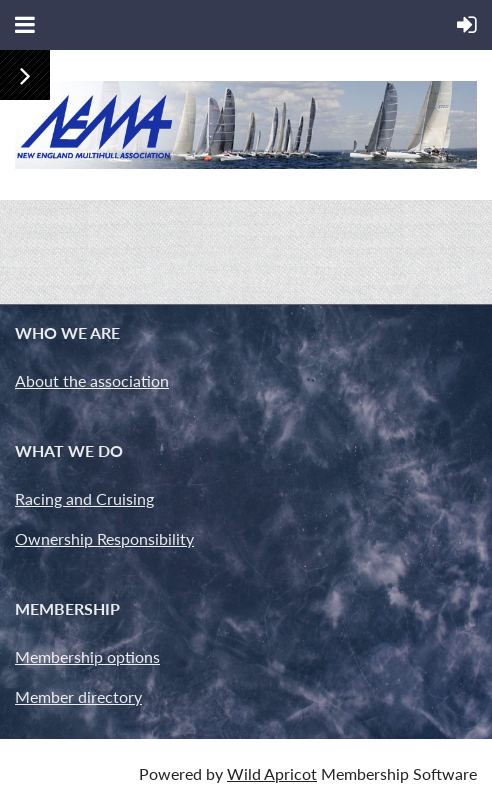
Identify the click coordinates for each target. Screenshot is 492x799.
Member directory (78, 696)
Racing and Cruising (84, 498)
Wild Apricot (272, 773)
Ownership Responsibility (104, 538)
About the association (92, 380)
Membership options (87, 656)
